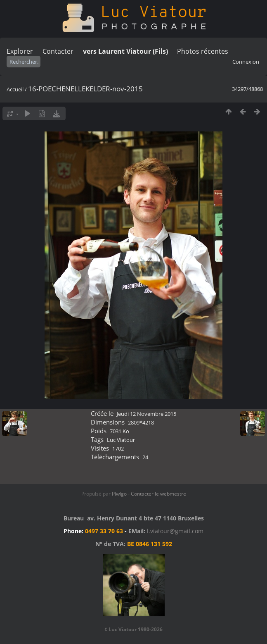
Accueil (15, 89)
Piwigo (119, 494)
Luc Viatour (121, 440)
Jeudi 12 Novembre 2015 (146, 414)
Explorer (20, 51)
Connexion (246, 62)
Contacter (58, 51)
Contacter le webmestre (158, 494)
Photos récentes (203, 51)
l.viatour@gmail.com (175, 531)
